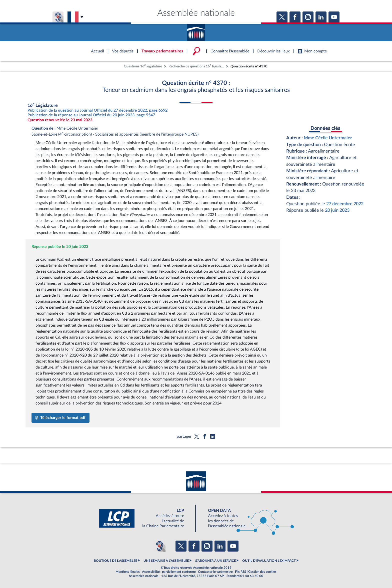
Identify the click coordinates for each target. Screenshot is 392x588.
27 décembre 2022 (345, 204)
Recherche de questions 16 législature (197, 66)
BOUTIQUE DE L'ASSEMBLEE (115, 561)
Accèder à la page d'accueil (196, 31)
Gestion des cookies (262, 572)
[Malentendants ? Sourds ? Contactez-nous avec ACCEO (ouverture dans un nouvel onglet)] (159, 546)
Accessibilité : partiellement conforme (169, 572)
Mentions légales (128, 572)
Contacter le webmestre (215, 572)
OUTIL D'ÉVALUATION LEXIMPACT (269, 561)
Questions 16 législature (143, 66)
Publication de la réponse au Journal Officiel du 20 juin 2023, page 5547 (91, 115)
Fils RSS (240, 572)
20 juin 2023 (337, 210)
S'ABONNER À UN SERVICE (215, 561)
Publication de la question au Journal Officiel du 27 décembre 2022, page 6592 (97, 110)
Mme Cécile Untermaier (328, 138)
